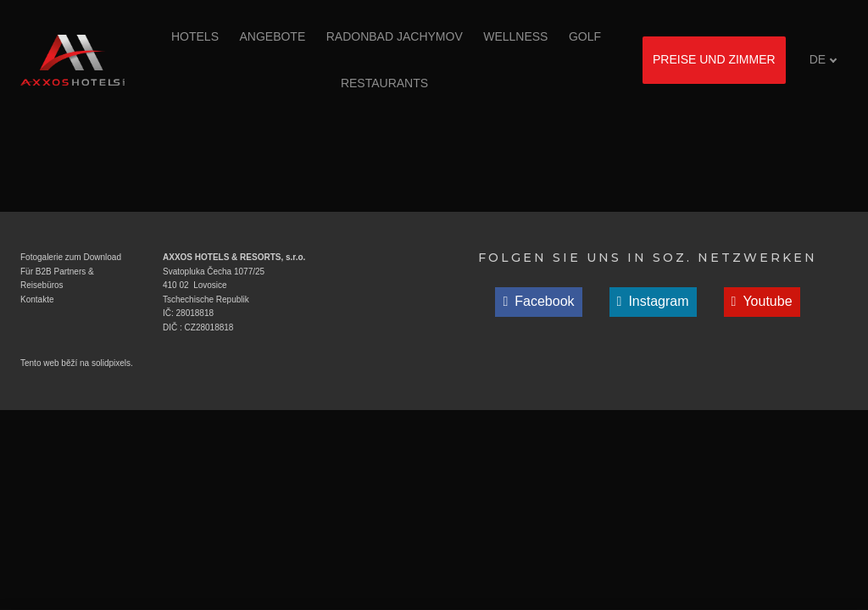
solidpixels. (112, 363)
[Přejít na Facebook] (538, 302)
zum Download (92, 257)
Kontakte (37, 299)
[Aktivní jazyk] (823, 60)
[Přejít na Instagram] (653, 302)
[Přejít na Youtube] (762, 302)
